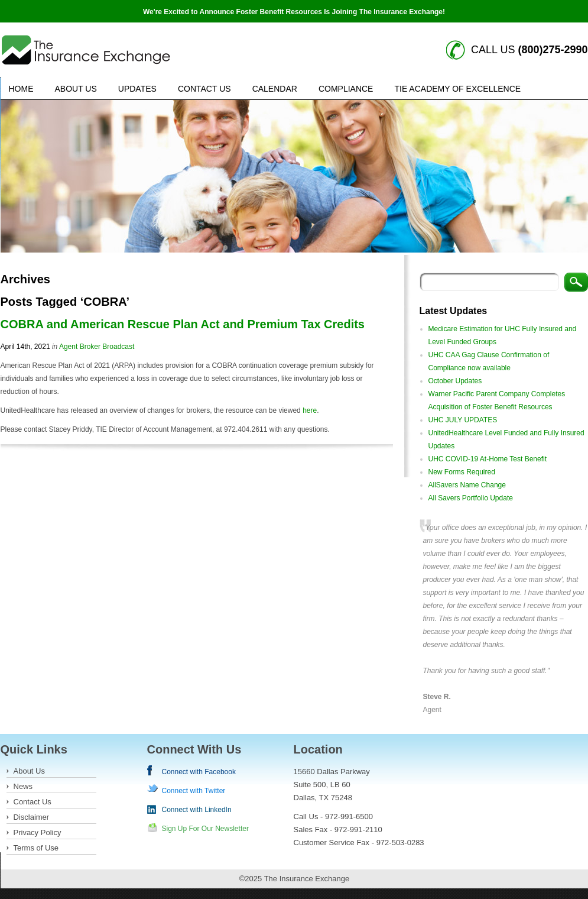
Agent (68, 347)
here (310, 410)
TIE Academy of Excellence (457, 89)
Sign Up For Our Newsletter (205, 829)
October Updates (455, 381)
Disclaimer (32, 817)
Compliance (346, 89)
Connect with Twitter (194, 791)
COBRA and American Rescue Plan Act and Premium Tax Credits (183, 324)
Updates (137, 89)
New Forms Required (462, 472)
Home (21, 89)
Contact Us (204, 89)
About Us (76, 89)
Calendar (275, 89)
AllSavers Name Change (467, 485)
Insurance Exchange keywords (86, 50)
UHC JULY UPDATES (463, 420)
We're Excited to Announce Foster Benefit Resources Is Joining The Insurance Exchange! (294, 12)
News (23, 786)
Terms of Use (36, 848)
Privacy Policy (38, 832)
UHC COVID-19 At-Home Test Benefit (488, 459)
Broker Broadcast (107, 347)
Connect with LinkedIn (197, 810)
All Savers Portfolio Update (471, 498)
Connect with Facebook (199, 772)
